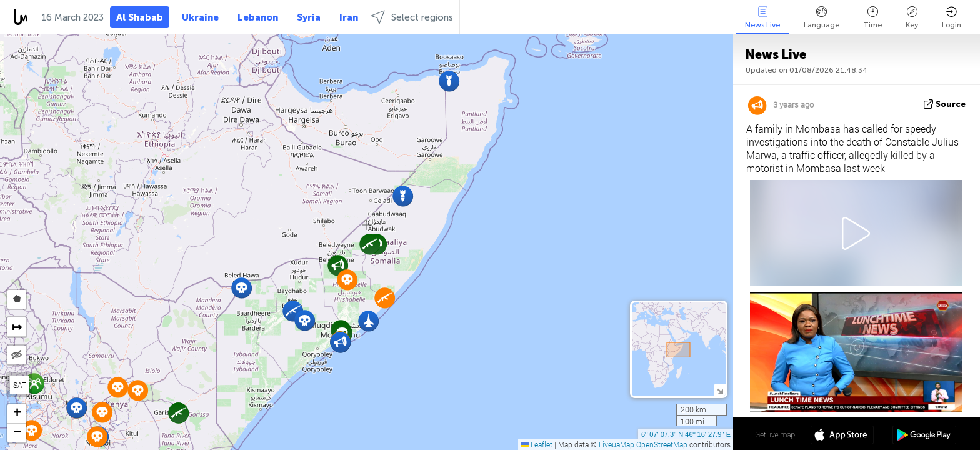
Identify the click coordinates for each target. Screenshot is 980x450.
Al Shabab (140, 17)
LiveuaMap (617, 444)
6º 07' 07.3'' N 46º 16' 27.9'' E (686, 434)
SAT (20, 385)
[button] (338, 265)
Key (912, 18)
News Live (762, 18)
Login (952, 18)
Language (822, 18)
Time (872, 18)
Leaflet (537, 444)
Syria (309, 17)
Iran (349, 17)
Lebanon (258, 17)
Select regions (412, 17)
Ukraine (200, 17)
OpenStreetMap (662, 444)
